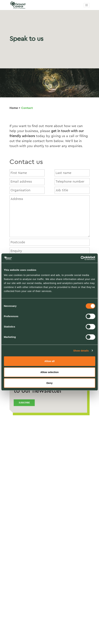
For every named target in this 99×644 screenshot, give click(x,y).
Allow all (50, 361)
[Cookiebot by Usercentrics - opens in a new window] (81, 258)
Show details (81, 351)
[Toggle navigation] (87, 5)
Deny (50, 383)
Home (14, 108)
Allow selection (50, 372)
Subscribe (24, 403)
